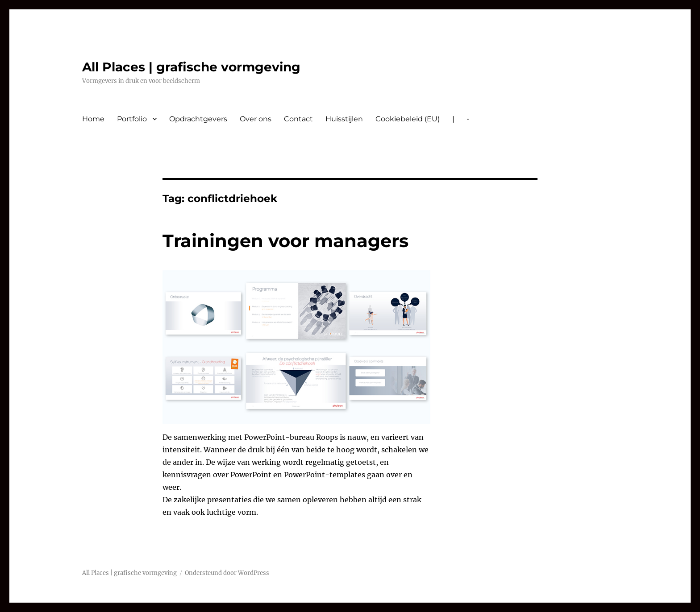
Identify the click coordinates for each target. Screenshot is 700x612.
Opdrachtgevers (198, 119)
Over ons (256, 119)
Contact (298, 119)
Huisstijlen (344, 119)
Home (93, 119)
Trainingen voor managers (285, 241)
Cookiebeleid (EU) (408, 119)
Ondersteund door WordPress (227, 573)
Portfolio (132, 119)
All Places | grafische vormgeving (191, 67)
